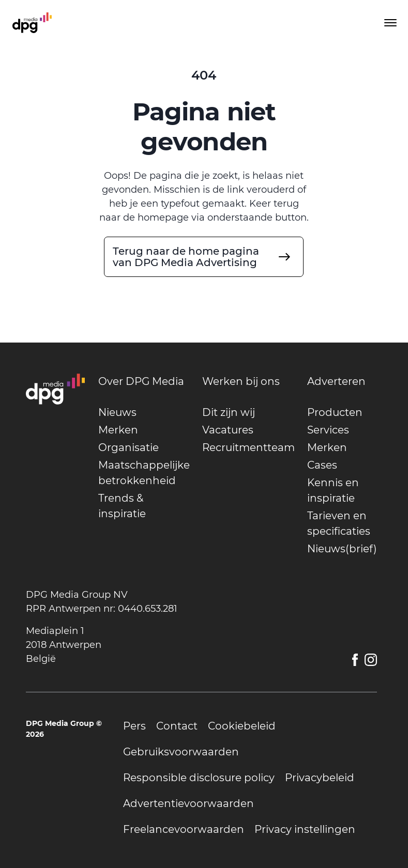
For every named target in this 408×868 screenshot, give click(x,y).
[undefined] (204, 257)
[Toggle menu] (389, 23)
